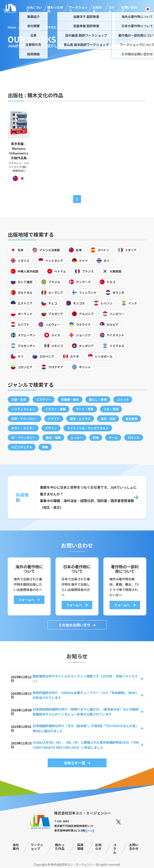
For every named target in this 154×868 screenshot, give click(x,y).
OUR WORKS (31, 27)
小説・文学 (19, 400)
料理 (96, 438)
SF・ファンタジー (24, 438)
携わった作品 (55, 9)
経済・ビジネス (80, 419)
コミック (123, 400)
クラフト (54, 419)
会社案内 (16, 847)
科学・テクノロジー (25, 419)
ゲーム (113, 438)
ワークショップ (78, 9)
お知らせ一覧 (75, 763)
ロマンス (134, 438)
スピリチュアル (22, 447)
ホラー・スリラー (23, 428)
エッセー (77, 438)
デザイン (51, 428)
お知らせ (97, 9)
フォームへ (27, 600)
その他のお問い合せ (75, 625)
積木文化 (51, 27)
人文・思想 (111, 409)
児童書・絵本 (70, 400)
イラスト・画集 (55, 409)
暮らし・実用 (98, 400)
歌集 (45, 447)
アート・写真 (85, 409)
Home (12, 27)
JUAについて (34, 9)
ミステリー (44, 400)
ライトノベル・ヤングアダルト (88, 428)
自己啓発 (131, 419)
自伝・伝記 (108, 419)
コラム (111, 9)
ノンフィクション (23, 409)
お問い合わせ (129, 9)
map (90, 830)
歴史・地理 (53, 438)
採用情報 (80, 847)
